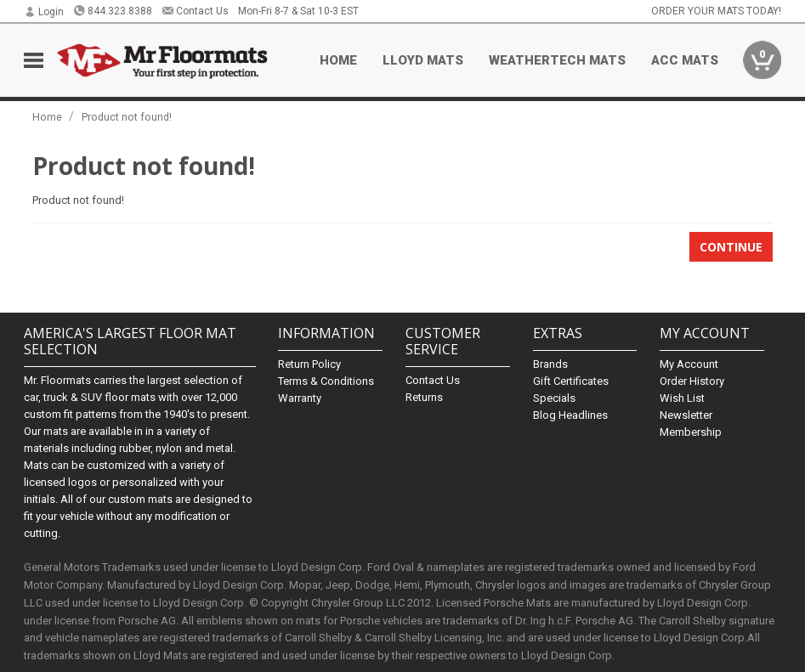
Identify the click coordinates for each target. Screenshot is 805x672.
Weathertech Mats (557, 60)
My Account (689, 364)
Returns (424, 397)
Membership (691, 432)
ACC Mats (685, 60)
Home (338, 60)
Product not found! (127, 117)
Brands (550, 364)
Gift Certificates (571, 381)
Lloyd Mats (423, 60)
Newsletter (686, 415)
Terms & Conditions (326, 381)
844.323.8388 (113, 11)
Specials (554, 398)
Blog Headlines (570, 415)
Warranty (300, 398)
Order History (692, 381)
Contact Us (195, 11)
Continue (731, 247)
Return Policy (309, 364)
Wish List (682, 398)
